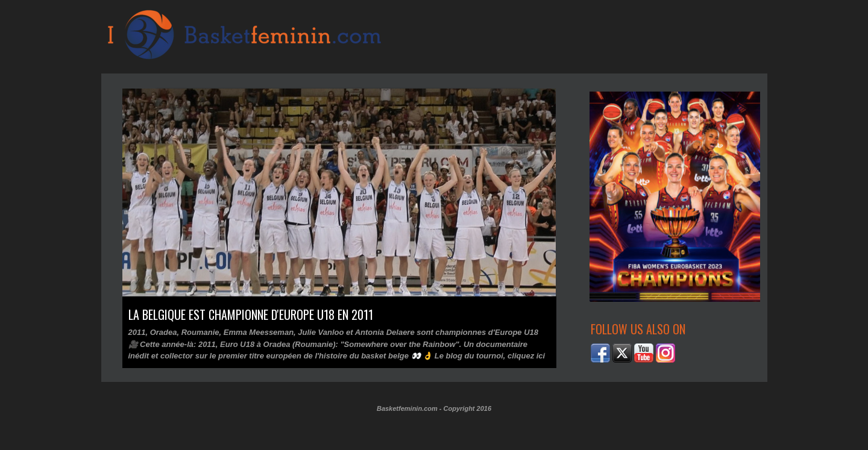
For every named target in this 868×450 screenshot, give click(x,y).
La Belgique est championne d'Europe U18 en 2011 (251, 314)
